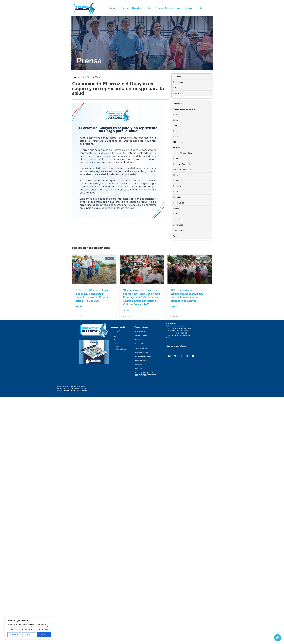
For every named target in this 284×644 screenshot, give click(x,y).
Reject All (29, 635)
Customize (14, 635)
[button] (201, 8)
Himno (176, 88)
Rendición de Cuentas (120, 349)
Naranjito (177, 186)
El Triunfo (177, 148)
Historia (176, 93)
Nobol (176, 192)
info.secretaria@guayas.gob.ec (177, 326)
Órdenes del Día (140, 344)
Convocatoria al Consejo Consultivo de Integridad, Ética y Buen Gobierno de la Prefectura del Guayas (146, 374)
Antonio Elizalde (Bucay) (183, 153)
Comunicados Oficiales (141, 348)
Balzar (176, 120)
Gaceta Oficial (139, 340)
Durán (176, 137)
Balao (176, 114)
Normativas (138, 8)
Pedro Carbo (179, 203)
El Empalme (178, 142)
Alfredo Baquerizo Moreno (184, 109)
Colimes (176, 126)
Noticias (116, 343)
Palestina (177, 197)
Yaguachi (177, 236)
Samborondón (179, 219)
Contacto (190, 8)
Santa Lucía (178, 225)
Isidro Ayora (178, 159)
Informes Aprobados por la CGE (144, 356)
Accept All (44, 635)
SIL (150, 8)
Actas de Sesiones (140, 332)
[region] (29, 628)
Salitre (176, 214)
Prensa (125, 8)
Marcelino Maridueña (182, 170)
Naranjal (177, 181)
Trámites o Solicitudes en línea (168, 8)
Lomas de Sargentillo (182, 164)
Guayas (113, 8)
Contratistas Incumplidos (142, 352)
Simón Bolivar (179, 230)
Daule (176, 131)
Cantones (177, 77)
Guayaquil (177, 103)
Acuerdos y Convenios (141, 336)
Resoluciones (139, 369)
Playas (176, 208)
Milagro (176, 175)
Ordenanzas (138, 365)
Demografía (178, 82)
